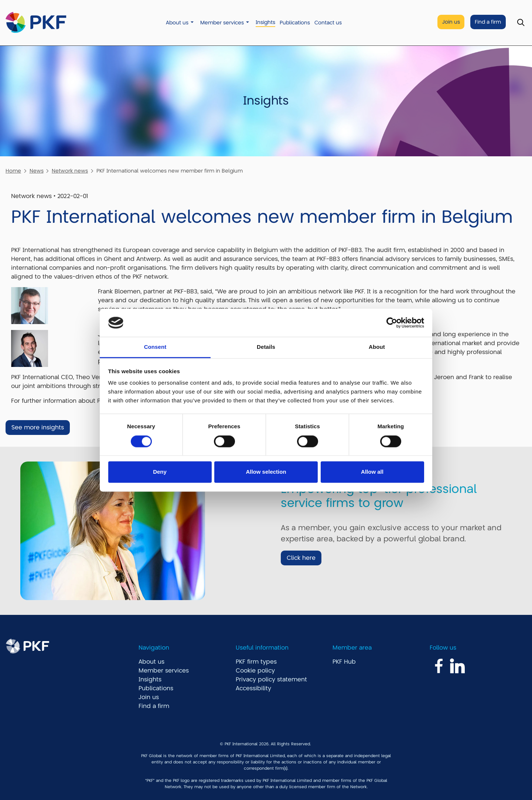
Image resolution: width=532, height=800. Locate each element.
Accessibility (253, 688)
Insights (265, 22)
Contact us (328, 23)
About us (177, 23)
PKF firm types (256, 662)
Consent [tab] (155, 347)
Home (13, 171)
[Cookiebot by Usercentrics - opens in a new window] (392, 323)
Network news (70, 171)
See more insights (38, 428)
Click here (301, 558)
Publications (295, 23)
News (37, 171)
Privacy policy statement (271, 680)
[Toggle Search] (521, 23)
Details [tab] (266, 347)
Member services (222, 23)
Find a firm (488, 22)
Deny (160, 472)
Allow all (372, 472)
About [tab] (377, 347)
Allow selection (266, 472)
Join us (451, 22)
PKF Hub (344, 662)
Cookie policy (255, 671)
